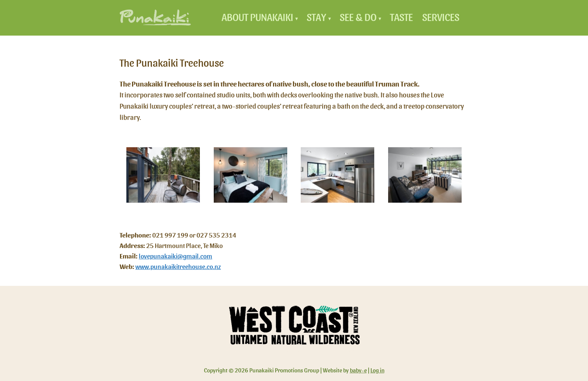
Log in (377, 370)
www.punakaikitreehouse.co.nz (178, 267)
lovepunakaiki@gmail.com (175, 256)
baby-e (358, 370)
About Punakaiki (257, 18)
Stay (316, 18)
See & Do (358, 18)
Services (441, 18)
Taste (401, 18)
